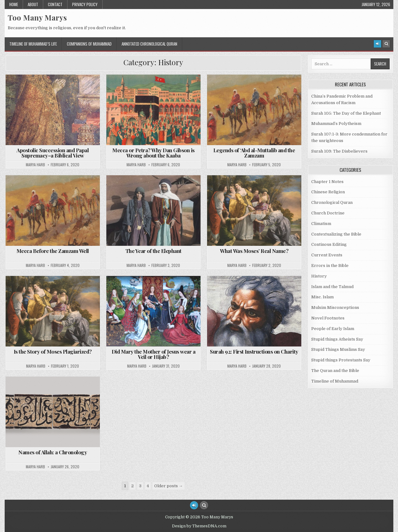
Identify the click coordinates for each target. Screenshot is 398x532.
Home (14, 4)
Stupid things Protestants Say (341, 360)
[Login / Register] (377, 44)
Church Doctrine (328, 213)
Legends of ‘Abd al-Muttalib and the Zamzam (254, 153)
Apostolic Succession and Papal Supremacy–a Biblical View (53, 153)
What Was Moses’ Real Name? (254, 251)
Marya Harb (35, 165)
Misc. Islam (322, 297)
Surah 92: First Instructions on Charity (254, 351)
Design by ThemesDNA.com (199, 526)
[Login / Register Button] (194, 505)
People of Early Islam (333, 329)
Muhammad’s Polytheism (336, 124)
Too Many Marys (37, 17)
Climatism (321, 224)
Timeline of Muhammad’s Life (33, 44)
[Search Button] (386, 44)
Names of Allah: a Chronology (53, 452)
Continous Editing (329, 244)
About (33, 4)
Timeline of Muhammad (335, 381)
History (319, 276)
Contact (55, 4)
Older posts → (169, 486)
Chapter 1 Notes (327, 182)
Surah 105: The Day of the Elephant (346, 113)
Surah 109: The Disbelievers (339, 151)
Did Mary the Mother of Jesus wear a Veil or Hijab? (154, 354)
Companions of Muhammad (89, 44)
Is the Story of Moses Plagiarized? (53, 351)
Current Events (327, 255)
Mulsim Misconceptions (335, 307)
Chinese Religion (328, 192)
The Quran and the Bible (335, 371)
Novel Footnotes (328, 318)
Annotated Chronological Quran (149, 44)
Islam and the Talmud (332, 287)
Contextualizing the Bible (336, 234)
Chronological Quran (332, 202)
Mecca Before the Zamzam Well (53, 251)
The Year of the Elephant (153, 251)
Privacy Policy (85, 4)
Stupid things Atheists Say (337, 339)
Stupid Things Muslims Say (338, 349)
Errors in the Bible (330, 266)
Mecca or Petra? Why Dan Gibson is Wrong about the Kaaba (153, 153)
